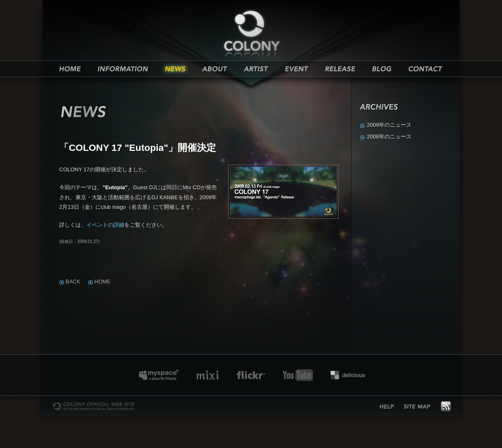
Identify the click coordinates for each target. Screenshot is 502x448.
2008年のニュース (389, 136)
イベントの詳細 (105, 225)
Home (102, 282)
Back (73, 282)
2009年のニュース (389, 125)
